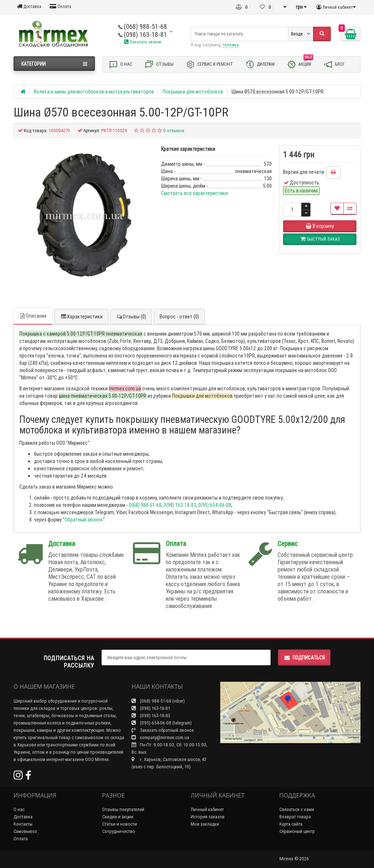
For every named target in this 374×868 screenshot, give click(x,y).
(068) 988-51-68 (143, 26)
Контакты (23, 824)
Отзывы (159, 64)
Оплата (60, 6)
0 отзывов (174, 131)
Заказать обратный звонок (163, 730)
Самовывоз (25, 831)
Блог (334, 64)
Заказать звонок (143, 42)
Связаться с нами (297, 809)
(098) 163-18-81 (143, 35)
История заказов (208, 817)
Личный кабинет (207, 809)
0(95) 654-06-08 (215, 505)
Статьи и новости (120, 824)
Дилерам (260, 64)
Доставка (29, 6)
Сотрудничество (119, 831)
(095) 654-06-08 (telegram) (162, 723)
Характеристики (81, 317)
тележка (231, 45)
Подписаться (304, 658)
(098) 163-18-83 (151, 716)
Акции (300, 64)
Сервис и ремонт (209, 64)
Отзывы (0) (131, 317)
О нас (121, 64)
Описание (33, 316)
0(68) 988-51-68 (145, 505)
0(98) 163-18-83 (180, 505)
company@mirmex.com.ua (160, 737)
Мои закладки (205, 824)
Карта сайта (291, 824)
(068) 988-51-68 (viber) (158, 701)
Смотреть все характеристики (194, 193)
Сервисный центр (297, 831)
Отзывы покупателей (123, 809)
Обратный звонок (84, 520)
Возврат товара (295, 817)
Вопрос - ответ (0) (179, 317)
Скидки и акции (118, 817)
